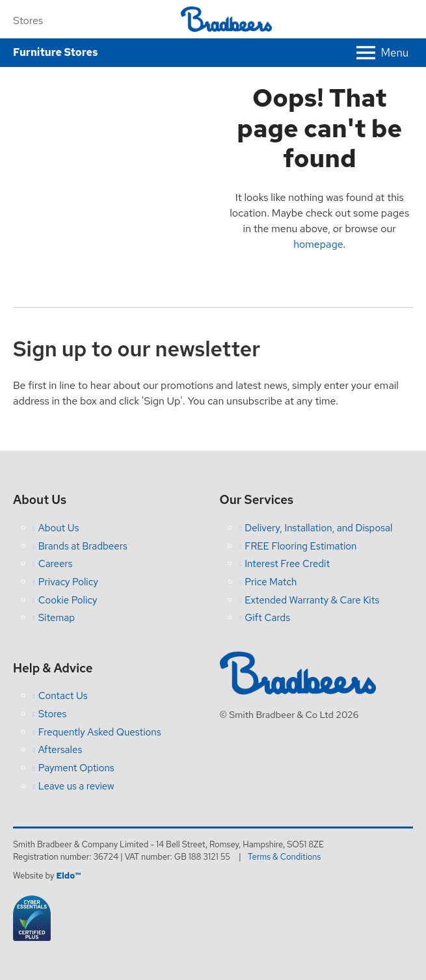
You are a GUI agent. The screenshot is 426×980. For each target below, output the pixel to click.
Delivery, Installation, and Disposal (318, 528)
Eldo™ (68, 876)
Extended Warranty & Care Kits (312, 600)
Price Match (271, 582)
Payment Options (76, 768)
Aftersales (60, 750)
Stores (28, 20)
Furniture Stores (55, 52)
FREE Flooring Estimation (300, 546)
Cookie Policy (68, 600)
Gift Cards (267, 618)
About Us (59, 528)
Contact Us (63, 696)
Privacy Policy (68, 582)
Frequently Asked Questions (100, 732)
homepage (318, 244)
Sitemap (57, 618)
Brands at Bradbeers (83, 546)
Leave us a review (76, 786)
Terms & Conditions (285, 857)
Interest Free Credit (287, 564)
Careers (56, 564)
